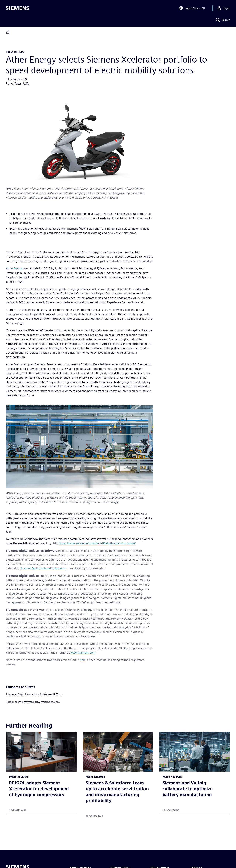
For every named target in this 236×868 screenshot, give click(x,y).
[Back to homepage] (8, 32)
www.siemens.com (83, 653)
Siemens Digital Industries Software (43, 568)
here (83, 660)
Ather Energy (14, 268)
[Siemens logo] (18, 8)
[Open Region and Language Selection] (192, 8)
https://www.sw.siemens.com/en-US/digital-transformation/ (97, 543)
